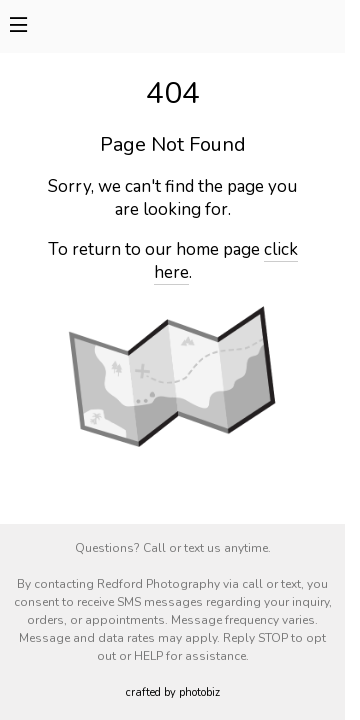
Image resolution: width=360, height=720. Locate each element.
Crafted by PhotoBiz (173, 692)
